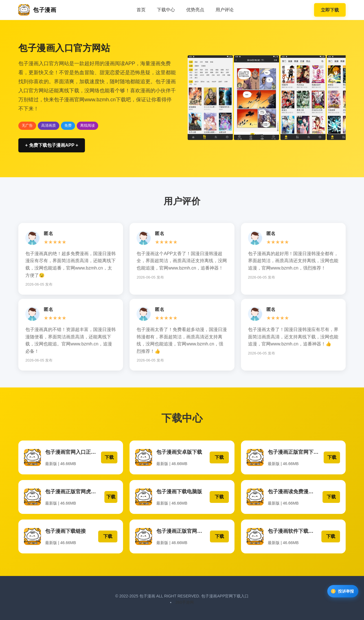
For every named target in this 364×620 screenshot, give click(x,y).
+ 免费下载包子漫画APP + (52, 145)
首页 (141, 10)
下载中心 (166, 10)
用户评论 (225, 10)
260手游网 (185, 600)
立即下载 (330, 10)
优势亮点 (195, 10)
